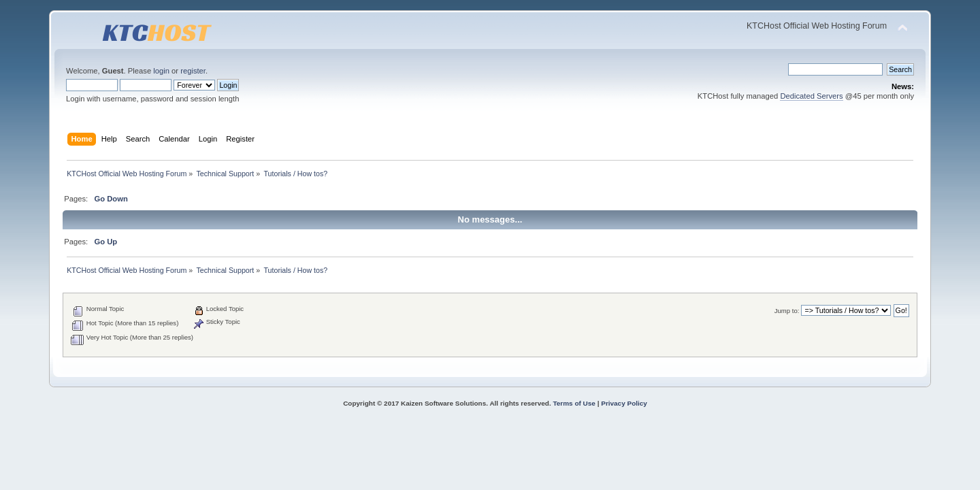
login (161, 71)
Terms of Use (574, 403)
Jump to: (787, 311)
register (193, 71)
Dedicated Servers (811, 96)
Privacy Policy (624, 403)
